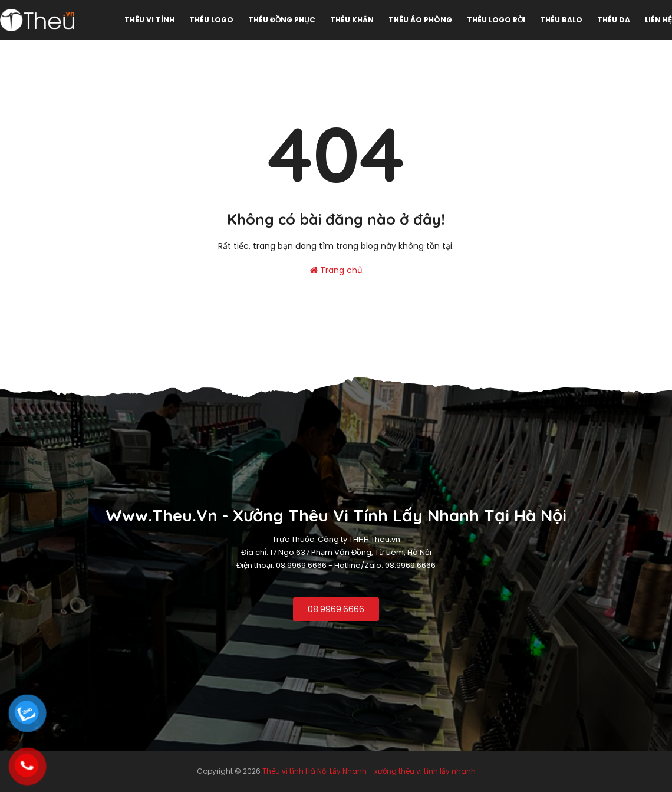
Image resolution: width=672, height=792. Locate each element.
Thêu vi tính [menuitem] (149, 20)
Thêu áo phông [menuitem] (420, 20)
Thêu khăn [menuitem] (352, 20)
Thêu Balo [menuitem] (561, 20)
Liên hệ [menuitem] (658, 20)
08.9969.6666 (336, 609)
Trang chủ (336, 270)
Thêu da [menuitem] (614, 20)
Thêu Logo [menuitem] (211, 20)
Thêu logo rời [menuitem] (496, 20)
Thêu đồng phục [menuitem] (282, 20)
